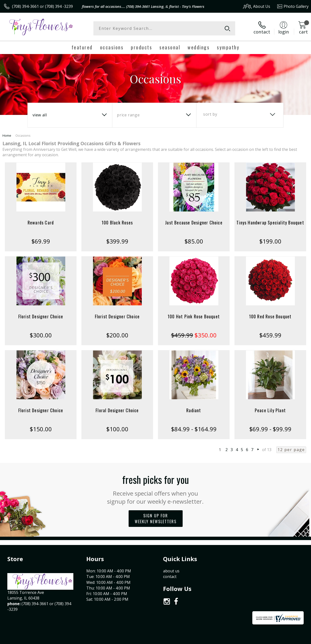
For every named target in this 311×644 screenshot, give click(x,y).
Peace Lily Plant (270, 410)
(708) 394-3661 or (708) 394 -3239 (42, 6)
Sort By (210, 114)
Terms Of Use (197, 639)
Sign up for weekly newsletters (156, 519)
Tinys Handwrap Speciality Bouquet (270, 222)
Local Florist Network (261, 639)
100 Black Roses (117, 222)
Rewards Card (41, 222)
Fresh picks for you (156, 489)
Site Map (291, 639)
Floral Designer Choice (117, 410)
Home (7, 135)
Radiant (194, 410)
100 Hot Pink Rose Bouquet (194, 316)
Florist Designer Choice (41, 316)
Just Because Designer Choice (194, 222)
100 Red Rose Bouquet (270, 316)
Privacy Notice (226, 639)
